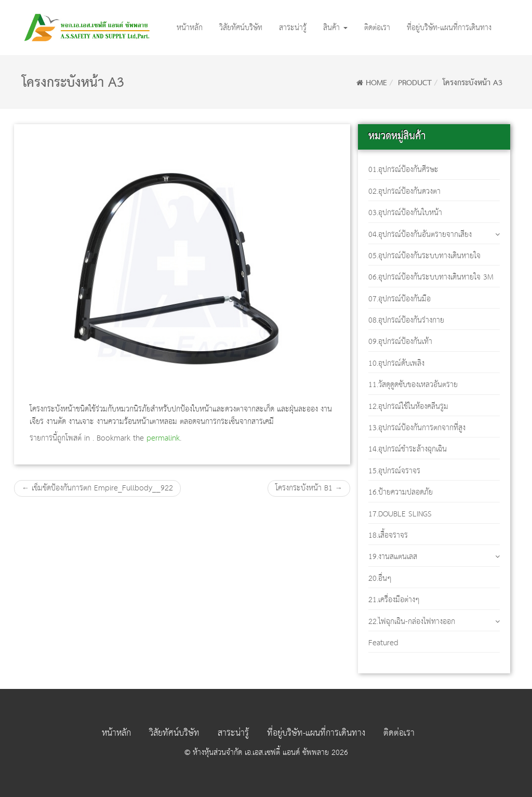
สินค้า (335, 28)
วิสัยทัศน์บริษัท (241, 28)
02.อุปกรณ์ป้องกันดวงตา (404, 191)
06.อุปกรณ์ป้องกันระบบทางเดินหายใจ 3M (431, 277)
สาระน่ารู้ (293, 28)
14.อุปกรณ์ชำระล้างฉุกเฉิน (408, 449)
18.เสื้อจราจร (388, 535)
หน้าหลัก (190, 28)
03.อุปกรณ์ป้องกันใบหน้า (405, 213)
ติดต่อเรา (377, 28)
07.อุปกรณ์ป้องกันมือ (400, 299)
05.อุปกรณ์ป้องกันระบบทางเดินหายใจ (424, 256)
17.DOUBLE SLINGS (400, 514)
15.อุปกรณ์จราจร (394, 471)
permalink (163, 438)
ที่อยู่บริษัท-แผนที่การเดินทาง (449, 28)
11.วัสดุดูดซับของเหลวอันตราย (413, 385)
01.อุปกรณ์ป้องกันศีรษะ (403, 170)
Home (372, 83)
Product (415, 83)
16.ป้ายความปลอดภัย (401, 492)
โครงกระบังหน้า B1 (309, 488)
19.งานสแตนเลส (393, 557)
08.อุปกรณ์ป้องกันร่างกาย (406, 320)
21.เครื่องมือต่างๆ (394, 600)
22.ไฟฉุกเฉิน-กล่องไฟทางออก (412, 622)
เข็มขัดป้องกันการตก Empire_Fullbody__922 (97, 488)
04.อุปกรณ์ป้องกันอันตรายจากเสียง (420, 235)
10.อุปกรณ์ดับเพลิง (396, 363)
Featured (383, 643)
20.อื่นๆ (380, 579)
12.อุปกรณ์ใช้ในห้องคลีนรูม (408, 407)
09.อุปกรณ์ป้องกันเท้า (400, 342)
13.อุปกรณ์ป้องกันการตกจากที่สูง (417, 428)
